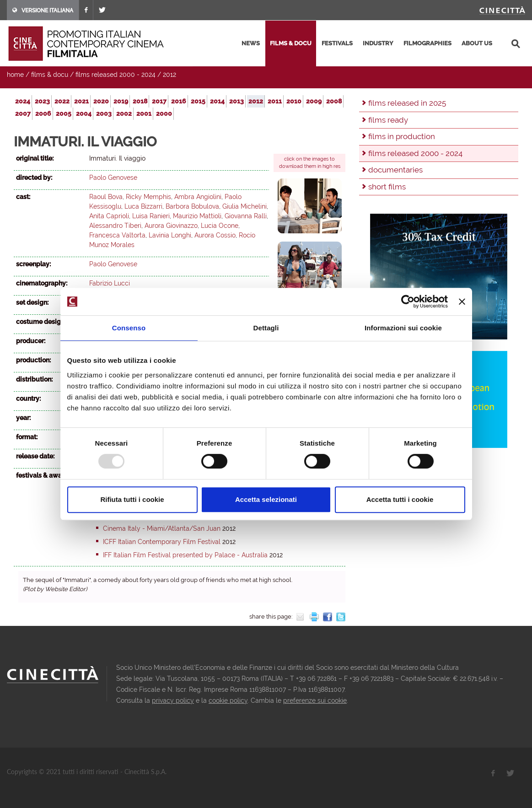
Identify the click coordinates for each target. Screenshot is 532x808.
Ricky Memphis (148, 197)
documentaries (395, 170)
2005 (64, 113)
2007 (23, 113)
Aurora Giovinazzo (171, 226)
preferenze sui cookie (315, 700)
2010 (294, 101)
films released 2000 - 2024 (116, 75)
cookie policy (228, 700)
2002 (124, 113)
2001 (144, 113)
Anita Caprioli (109, 216)
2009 (314, 101)
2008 (334, 101)
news (251, 43)
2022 (62, 101)
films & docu (291, 43)
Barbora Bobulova (192, 206)
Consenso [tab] (129, 328)
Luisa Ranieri (151, 216)
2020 (101, 101)
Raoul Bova (106, 197)
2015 (198, 101)
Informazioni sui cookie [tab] (403, 328)
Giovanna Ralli (246, 216)
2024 (23, 101)
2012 (169, 75)
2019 (121, 101)
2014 (217, 101)
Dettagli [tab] (266, 328)
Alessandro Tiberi (115, 226)
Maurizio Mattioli (197, 216)
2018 (140, 101)
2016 (179, 101)
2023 (42, 101)
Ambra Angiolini (198, 197)
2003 (104, 113)
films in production (402, 136)
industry (378, 43)
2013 (236, 101)
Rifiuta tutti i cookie (132, 499)
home (15, 75)
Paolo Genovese (113, 178)
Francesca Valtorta (117, 235)
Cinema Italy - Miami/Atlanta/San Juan (162, 528)
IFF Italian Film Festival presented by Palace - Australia (185, 555)
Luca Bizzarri (143, 206)
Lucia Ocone (220, 226)
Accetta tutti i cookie (400, 499)
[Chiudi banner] (462, 302)
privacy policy (173, 700)
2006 (43, 113)
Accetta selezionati (266, 499)
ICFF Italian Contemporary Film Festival (162, 542)
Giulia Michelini (245, 206)
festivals (337, 43)
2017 (159, 101)
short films (387, 187)
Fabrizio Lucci (110, 283)
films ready (388, 120)
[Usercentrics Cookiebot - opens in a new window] (408, 302)
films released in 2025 (407, 103)
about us (477, 43)
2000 (164, 113)
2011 (275, 101)
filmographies (427, 43)
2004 (84, 113)
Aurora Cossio (215, 235)
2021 (81, 101)
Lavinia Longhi (170, 235)
